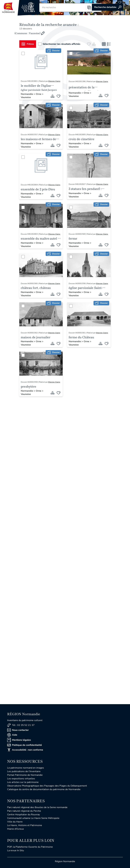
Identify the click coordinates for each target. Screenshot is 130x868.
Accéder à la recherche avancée (108, 7)
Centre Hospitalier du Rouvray (23, 815)
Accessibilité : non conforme (25, 750)
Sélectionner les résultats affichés (59, 44)
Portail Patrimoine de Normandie (25, 775)
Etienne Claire (54, 81)
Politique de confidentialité (25, 745)
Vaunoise (26, 97)
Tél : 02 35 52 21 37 (21, 725)
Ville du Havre (15, 822)
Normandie (27, 94)
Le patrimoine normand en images (26, 768)
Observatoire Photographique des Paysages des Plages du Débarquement (47, 786)
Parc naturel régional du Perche (24, 811)
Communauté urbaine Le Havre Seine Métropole (33, 818)
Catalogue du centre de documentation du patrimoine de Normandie (44, 789)
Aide (12, 735)
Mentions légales (19, 740)
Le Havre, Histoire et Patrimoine (25, 825)
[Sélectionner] (23, 53)
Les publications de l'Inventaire (24, 771)
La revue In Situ (16, 850)
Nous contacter (18, 730)
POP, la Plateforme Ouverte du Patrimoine (30, 847)
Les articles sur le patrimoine (23, 782)
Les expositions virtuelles (21, 779)
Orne (39, 94)
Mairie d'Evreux (15, 829)
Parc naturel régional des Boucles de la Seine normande (37, 807)
